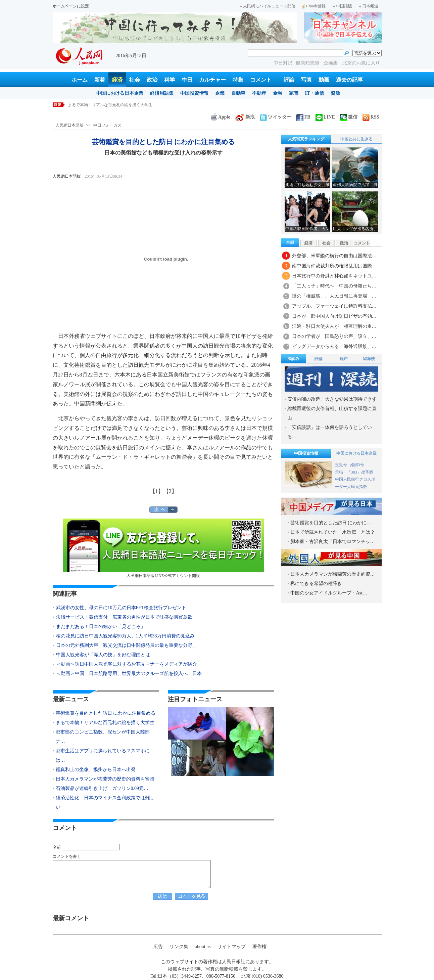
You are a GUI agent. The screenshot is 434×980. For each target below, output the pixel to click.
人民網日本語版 (69, 125)
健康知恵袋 (308, 63)
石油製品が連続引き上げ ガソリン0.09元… (102, 788)
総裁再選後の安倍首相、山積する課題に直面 (332, 413)
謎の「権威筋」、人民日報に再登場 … (334, 296)
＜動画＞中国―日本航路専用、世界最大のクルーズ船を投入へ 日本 (129, 674)
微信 (349, 117)
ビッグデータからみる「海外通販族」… (334, 346)
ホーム (80, 80)
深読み (293, 359)
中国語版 (342, 6)
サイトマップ (232, 947)
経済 (117, 80)
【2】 (170, 491)
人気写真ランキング (306, 139)
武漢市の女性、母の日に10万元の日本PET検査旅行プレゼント (121, 608)
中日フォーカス (107, 125)
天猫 (340, 472)
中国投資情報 (194, 93)
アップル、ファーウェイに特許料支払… (334, 306)
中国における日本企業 (120, 93)
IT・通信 (315, 93)
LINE (325, 117)
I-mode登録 (314, 6)
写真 (306, 80)
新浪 (245, 117)
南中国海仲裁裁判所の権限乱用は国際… (334, 266)
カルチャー (212, 80)
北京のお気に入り (361, 63)
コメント (261, 80)
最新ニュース (71, 699)
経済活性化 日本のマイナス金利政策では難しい (105, 803)
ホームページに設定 (71, 6)
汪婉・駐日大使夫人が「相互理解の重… (334, 326)
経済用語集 (162, 93)
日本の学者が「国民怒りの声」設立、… (334, 336)
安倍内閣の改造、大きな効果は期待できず (332, 399)
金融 (278, 93)
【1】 (157, 491)
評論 (289, 80)
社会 (135, 80)
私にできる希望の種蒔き (316, 584)
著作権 (259, 947)
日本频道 (369, 6)
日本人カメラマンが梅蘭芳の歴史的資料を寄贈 (105, 779)
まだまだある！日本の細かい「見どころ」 (101, 627)
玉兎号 (341, 465)
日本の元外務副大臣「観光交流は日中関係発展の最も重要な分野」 (127, 645)
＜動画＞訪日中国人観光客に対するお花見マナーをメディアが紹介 (127, 664)
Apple (221, 117)
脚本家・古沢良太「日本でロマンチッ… (333, 542)
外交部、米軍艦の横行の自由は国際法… (334, 256)
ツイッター (276, 117)
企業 (220, 93)
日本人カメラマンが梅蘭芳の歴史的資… (333, 574)
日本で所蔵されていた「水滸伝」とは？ (333, 532)
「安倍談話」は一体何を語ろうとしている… (330, 432)
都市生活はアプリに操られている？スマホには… (103, 755)
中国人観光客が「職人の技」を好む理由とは (103, 655)
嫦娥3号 (357, 465)
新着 (100, 80)
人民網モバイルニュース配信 (268, 6)
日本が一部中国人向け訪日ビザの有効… (334, 316)
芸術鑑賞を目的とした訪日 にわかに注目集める (111, 105)
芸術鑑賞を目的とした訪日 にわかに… (331, 523)
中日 (187, 80)
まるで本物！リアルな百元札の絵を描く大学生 (105, 723)
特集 (238, 80)
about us (203, 947)
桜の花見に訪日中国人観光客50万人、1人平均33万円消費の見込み (125, 636)
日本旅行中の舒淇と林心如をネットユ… (334, 276)
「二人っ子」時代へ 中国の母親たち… (334, 286)
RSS (371, 117)
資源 (335, 93)
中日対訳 (283, 63)
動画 (324, 80)
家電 (294, 93)
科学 (170, 80)
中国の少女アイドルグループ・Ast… (329, 593)
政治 (152, 80)
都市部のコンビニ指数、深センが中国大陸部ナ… (103, 737)
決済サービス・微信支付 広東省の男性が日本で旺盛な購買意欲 (124, 617)
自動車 (238, 93)
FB (303, 117)
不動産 (259, 93)
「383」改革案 (360, 472)
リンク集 (179, 947)
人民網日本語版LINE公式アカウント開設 (163, 548)
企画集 (331, 63)
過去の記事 (349, 80)
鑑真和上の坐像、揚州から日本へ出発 (96, 770)
